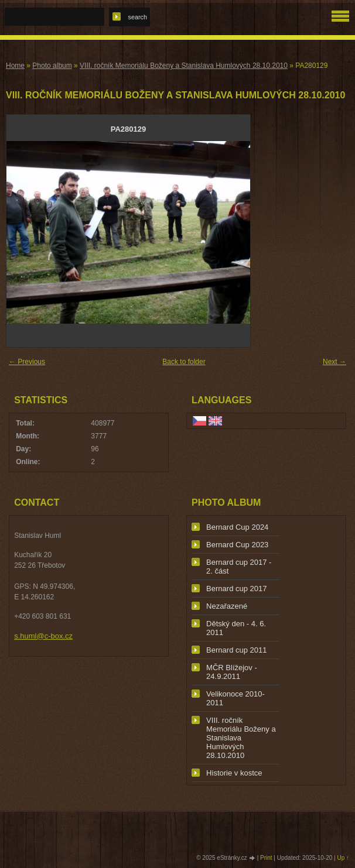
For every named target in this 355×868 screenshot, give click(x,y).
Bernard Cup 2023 (237, 545)
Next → (334, 362)
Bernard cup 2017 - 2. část (239, 567)
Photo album (52, 66)
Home (15, 66)
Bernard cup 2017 (236, 589)
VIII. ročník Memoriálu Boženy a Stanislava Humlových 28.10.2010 (184, 66)
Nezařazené (227, 606)
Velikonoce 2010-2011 (235, 698)
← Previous (27, 362)
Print (266, 858)
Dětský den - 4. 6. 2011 (236, 628)
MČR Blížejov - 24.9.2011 (232, 672)
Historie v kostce (234, 773)
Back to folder (184, 362)
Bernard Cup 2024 (237, 527)
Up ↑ (343, 858)
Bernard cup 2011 (236, 650)
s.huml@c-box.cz (43, 636)
